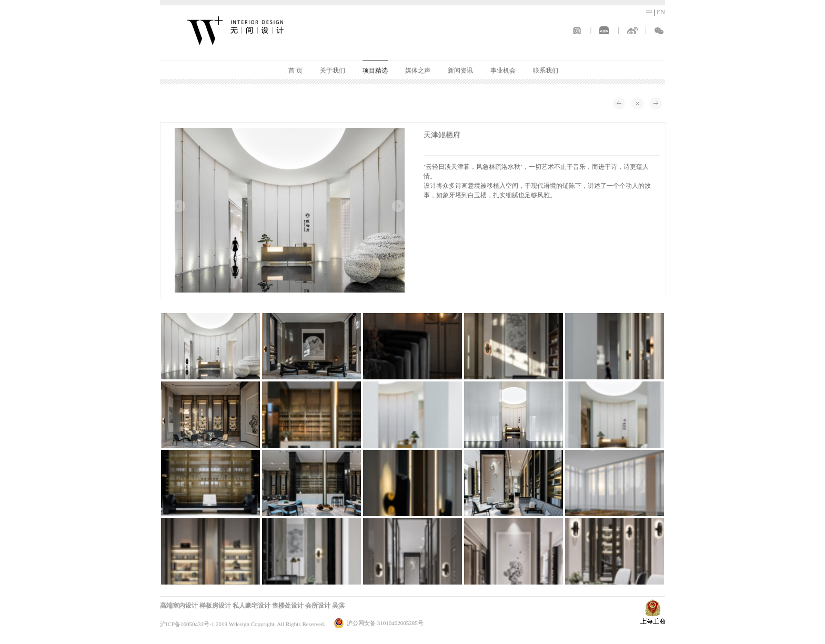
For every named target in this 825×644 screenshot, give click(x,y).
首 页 (295, 71)
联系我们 (546, 71)
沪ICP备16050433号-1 (187, 624)
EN (661, 12)
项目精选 (375, 71)
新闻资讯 (460, 71)
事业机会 (503, 71)
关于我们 (333, 71)
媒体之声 (418, 71)
